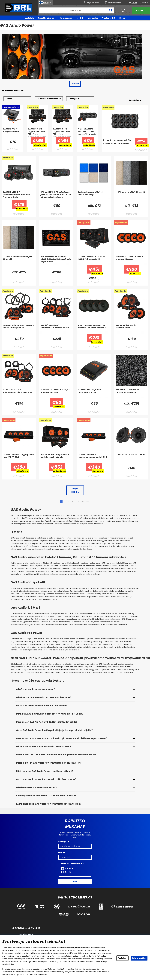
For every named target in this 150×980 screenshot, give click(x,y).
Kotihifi (80, 18)
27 (79, 501)
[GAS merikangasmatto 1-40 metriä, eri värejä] (94, 196)
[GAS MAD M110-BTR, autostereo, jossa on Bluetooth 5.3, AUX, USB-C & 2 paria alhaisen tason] (56, 196)
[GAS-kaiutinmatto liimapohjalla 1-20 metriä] (19, 260)
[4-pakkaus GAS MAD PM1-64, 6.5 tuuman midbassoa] (56, 394)
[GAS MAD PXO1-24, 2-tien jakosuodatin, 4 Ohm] (94, 394)
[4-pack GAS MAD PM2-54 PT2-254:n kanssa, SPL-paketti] (87, 133)
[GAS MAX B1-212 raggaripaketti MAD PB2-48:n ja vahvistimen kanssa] (37, 133)
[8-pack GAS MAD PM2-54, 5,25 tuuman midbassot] (118, 144)
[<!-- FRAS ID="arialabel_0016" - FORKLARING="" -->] (98, 279)
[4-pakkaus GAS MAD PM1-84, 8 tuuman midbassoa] (131, 260)
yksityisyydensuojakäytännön (15, 974)
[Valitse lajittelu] (138, 100)
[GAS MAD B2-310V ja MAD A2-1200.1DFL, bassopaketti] (94, 260)
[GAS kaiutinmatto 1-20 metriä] (131, 196)
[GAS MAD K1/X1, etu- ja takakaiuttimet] (131, 329)
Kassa (141, 10)
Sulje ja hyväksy (139, 958)
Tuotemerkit (109, 18)
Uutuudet (93, 18)
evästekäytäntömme (72, 950)
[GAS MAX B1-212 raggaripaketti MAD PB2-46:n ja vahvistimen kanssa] (63, 133)
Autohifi (30, 18)
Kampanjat (66, 18)
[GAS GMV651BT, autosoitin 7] (56, 260)
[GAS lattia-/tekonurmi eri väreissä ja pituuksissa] (131, 394)
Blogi (122, 18)
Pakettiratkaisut (47, 18)
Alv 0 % (145, 3)
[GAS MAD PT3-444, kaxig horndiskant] (12, 133)
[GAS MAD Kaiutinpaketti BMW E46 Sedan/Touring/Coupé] (19, 329)
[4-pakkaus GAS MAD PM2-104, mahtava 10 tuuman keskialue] (94, 329)
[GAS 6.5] (56, 329)
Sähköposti (64, 842)
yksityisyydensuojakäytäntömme (89, 969)
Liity (75, 881)
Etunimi (62, 853)
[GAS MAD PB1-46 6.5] (94, 458)
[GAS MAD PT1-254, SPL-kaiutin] (131, 458)
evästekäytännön (99, 972)
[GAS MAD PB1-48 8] (19, 458)
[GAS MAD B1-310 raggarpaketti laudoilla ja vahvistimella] (56, 458)
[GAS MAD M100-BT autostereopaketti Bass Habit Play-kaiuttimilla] (19, 196)
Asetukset (122, 958)
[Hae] (77, 10)
